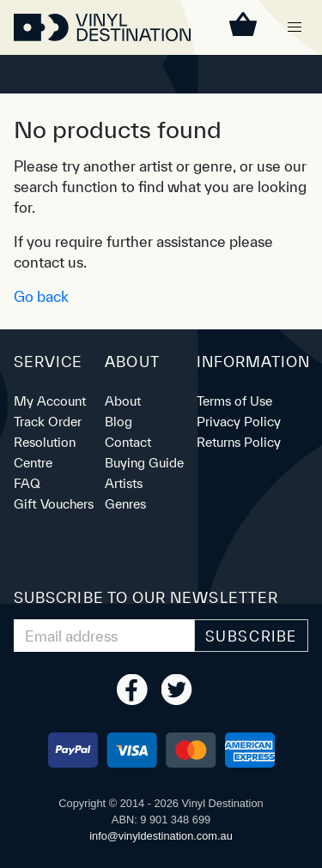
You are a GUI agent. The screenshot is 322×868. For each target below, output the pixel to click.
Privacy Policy (239, 422)
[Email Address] (104, 636)
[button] (295, 27)
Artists (124, 483)
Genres (125, 504)
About (123, 401)
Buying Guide (144, 463)
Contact (128, 442)
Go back (41, 296)
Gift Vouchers (54, 504)
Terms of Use (234, 401)
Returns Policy (239, 442)
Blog (118, 422)
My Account (50, 401)
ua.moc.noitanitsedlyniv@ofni (161, 836)
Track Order (48, 422)
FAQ (27, 483)
